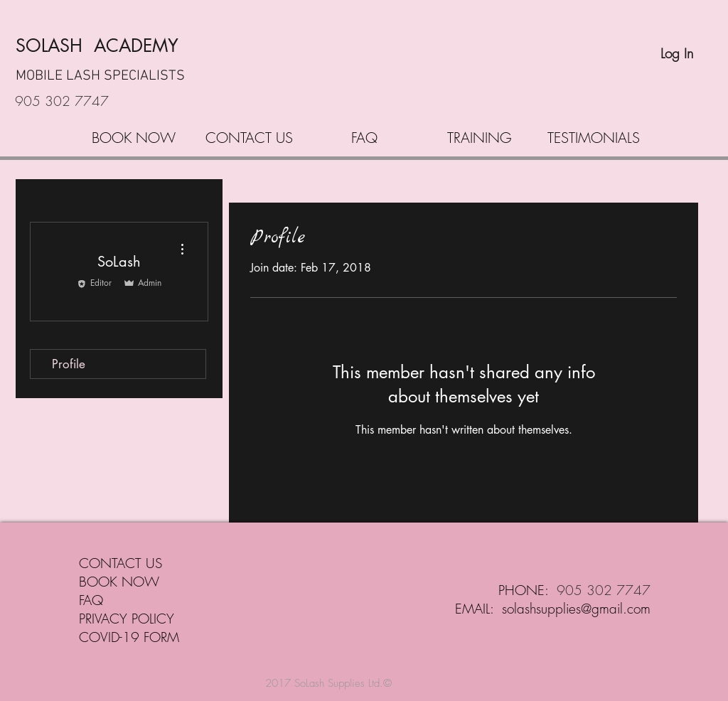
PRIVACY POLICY (127, 619)
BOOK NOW (119, 582)
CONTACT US (121, 563)
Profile (69, 364)
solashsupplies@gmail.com (576, 609)
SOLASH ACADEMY (97, 46)
